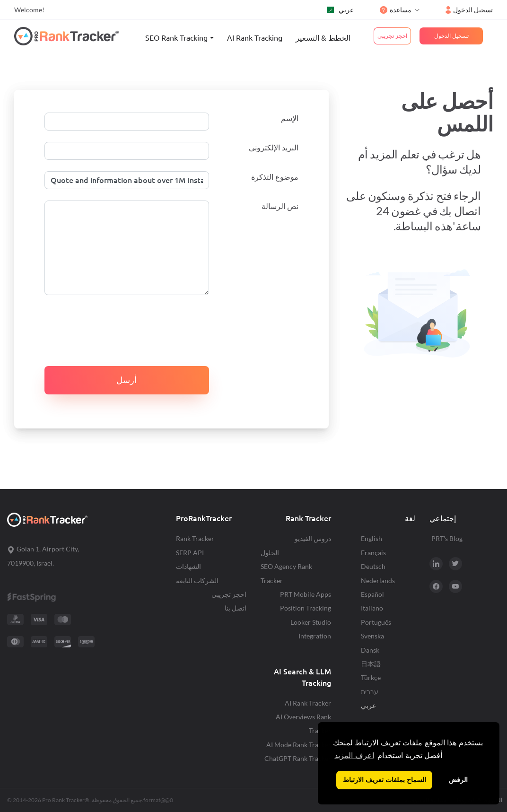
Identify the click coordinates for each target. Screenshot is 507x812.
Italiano (372, 608)
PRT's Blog (447, 538)
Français (373, 553)
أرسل (127, 380)
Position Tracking (306, 608)
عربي (340, 10)
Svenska (372, 636)
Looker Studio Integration (311, 629)
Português (376, 622)
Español (372, 594)
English (372, 538)
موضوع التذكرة (275, 177)
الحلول (270, 553)
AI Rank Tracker (308, 703)
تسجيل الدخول (469, 10)
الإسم (290, 118)
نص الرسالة (280, 206)
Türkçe (371, 677)
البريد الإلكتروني (274, 148)
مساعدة (396, 10)
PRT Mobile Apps (306, 594)
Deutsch (373, 566)
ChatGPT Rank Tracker (298, 758)
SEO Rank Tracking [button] (176, 38)
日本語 (371, 664)
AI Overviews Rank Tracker (303, 724)
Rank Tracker (195, 538)
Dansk (370, 650)
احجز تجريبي (229, 594)
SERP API (190, 553)
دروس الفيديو (313, 538)
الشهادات (188, 566)
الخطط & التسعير (323, 38)
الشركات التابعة (197, 581)
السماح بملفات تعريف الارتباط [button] (385, 780)
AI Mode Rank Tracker (299, 745)
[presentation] (116, 325)
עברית (370, 692)
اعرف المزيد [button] (354, 755)
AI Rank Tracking (255, 38)
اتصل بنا (236, 608)
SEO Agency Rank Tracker (286, 573)
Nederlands (378, 581)
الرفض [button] (458, 780)
